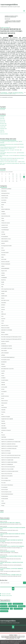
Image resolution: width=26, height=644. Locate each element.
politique (3, 355)
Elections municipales (6, 264)
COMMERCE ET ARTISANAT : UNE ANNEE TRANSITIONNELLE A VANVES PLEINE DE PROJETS (13, 22)
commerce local (4, 225)
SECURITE (3, 378)
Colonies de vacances (6, 223)
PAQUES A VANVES (5, 341)
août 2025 (2, 130)
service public (4, 387)
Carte (2, 511)
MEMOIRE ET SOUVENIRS (7, 330)
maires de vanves (5, 325)
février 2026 (3, 120)
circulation (3, 214)
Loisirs (3, 321)
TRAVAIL (3, 421)
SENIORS (3, 385)
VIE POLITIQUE (5, 490)
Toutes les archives (4, 134)
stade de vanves (4, 606)
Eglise (3, 257)
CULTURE (3, 234)
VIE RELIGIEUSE (5, 499)
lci (8, 94)
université (3, 426)
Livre (2, 316)
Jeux (2, 312)
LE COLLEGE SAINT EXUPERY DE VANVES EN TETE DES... (12, 541)
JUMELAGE (4, 314)
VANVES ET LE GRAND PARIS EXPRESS (9, 462)
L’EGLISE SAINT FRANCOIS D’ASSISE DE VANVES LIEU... (12, 534)
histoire (3, 298)
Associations (4, 200)
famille (3, 282)
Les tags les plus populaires (21, 636)
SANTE (3, 373)
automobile (4, 202)
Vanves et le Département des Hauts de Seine (10, 458)
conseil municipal (4, 611)
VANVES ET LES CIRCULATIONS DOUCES (10, 471)
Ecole (2, 248)
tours (2, 414)
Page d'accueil (7, 19)
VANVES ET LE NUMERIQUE (7, 464)
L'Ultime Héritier (4, 160)
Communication (5, 227)
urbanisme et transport (6, 430)
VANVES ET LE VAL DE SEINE (7, 469)
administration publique (6, 189)
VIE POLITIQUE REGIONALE (7, 494)
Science (3, 376)
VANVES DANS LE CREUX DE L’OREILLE (10, 523)
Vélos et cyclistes (5, 478)
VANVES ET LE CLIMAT (6, 453)
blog (19, 638)
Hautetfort (15, 635)
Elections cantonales (5, 262)
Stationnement (4, 403)
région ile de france (5, 609)
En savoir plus (16, 643)
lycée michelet (3, 604)
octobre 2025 (3, 127)
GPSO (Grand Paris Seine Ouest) (8, 289)
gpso (11, 609)
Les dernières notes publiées (13, 636)
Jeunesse (3, 309)
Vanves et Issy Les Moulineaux (7, 439)
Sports (3, 398)
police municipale (5, 353)
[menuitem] (13, 16)
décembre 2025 (3, 124)
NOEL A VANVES (5, 335)
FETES (3, 284)
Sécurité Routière (5, 380)
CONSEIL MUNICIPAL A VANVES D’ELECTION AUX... (12, 563)
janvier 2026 (3, 122)
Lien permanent (4, 92)
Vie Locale (3, 483)
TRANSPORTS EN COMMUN (7, 419)
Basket (3, 205)
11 (24, 177)
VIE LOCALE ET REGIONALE (7, 485)
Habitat (3, 294)
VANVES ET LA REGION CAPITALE (8, 444)
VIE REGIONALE (5, 496)
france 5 (11, 94)
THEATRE (3, 410)
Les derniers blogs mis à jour (5, 636)
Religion (3, 364)
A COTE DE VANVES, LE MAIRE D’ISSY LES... (11, 575)
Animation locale (5, 196)
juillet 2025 (2, 132)
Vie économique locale (6, 480)
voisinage (3, 503)
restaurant (3, 366)
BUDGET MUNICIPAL (6, 209)
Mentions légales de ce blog (13, 637)
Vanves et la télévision (6, 451)
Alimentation (4, 191)
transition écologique (6, 417)
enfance (3, 266)
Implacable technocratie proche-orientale (9, 144)
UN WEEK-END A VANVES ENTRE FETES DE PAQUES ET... (11, 557)
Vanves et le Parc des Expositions (8, 467)
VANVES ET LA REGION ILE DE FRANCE (9, 446)
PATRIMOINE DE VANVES (7, 346)
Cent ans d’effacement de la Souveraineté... (9, 147)
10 (20, 177)
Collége (3, 221)
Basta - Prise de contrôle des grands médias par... (10, 163)
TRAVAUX (3, 423)
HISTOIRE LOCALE (5, 300)
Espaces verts (4, 271)
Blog (2, 207)
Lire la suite (3, 110)
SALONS (3, 371)
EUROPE (3, 275)
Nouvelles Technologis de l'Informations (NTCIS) (11, 339)
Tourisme (3, 412)
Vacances (3, 435)
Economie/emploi (5, 252)
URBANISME (4, 428)
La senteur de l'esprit (13, 160)
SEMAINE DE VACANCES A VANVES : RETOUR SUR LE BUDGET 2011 (11, 16)
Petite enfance (4, 350)
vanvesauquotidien (9, 4)
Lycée (2, 323)
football (10, 604)
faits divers (4, 280)
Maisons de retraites (5, 328)
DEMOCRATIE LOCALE (6, 239)
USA (2, 433)
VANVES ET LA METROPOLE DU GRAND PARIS (11, 442)
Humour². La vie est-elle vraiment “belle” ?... (9, 162)
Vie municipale (4, 487)
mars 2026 (2, 119)
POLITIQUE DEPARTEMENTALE (8, 357)
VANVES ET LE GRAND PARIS (7, 460)
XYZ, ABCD (22, 162)
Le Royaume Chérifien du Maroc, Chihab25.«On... (12, 148)
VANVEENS (4, 437)
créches (3, 232)
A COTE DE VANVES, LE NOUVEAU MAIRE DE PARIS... (11, 569)
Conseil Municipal (5, 230)
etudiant (3, 273)
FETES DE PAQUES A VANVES (8, 551)
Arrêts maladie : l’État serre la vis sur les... (9, 153)
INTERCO (3, 305)
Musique (3, 332)
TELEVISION (4, 407)
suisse (3, 405)
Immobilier (4, 303)
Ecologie (3, 250)
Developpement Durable (6, 246)
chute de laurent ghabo (10, 93)
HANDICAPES (4, 296)
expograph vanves (13, 606)
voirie (3, 501)
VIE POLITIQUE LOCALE (6, 492)
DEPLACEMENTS (5, 241)
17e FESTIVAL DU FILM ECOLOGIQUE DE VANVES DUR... (13, 528)
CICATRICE (2, 151)
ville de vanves (22, 606)
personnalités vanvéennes (18, 92)
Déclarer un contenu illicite (5, 637)
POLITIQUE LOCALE (5, 360)
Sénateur (3, 382)
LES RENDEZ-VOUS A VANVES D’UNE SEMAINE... (12, 546)
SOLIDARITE (4, 392)
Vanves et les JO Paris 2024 (7, 474)
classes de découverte (6, 216)
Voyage (3, 505)
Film (2, 287)
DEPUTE (3, 243)
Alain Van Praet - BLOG (19, 158)
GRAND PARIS (4, 291)
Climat (3, 218)
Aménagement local (5, 193)
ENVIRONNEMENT (5, 268)
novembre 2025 (3, 125)
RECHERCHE (4, 362)
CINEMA (3, 211)
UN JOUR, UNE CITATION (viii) (6, 158)
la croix (14, 94)
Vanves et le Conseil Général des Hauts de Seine (11, 455)
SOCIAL (3, 389)
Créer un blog (11, 635)
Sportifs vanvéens (5, 396)
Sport (2, 394)
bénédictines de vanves (18, 604)
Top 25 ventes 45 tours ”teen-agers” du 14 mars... (10, 150)
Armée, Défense (5, 198)
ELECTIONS (4, 259)
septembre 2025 (3, 129)
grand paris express (18, 609)
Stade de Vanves (5, 401)
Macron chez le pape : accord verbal (8, 155)
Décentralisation (5, 237)
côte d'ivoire (3, 93)
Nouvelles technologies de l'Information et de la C (11, 337)
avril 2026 (2, 117)
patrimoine (4, 344)
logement (3, 319)
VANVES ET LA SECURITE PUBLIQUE (9, 448)
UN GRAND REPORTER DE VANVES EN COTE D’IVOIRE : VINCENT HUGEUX (11, 31)
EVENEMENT (4, 278)
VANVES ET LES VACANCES (7, 476)
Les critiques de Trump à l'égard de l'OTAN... (9, 141)
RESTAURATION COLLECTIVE (7, 369)
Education (3, 255)
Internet (3, 307)
